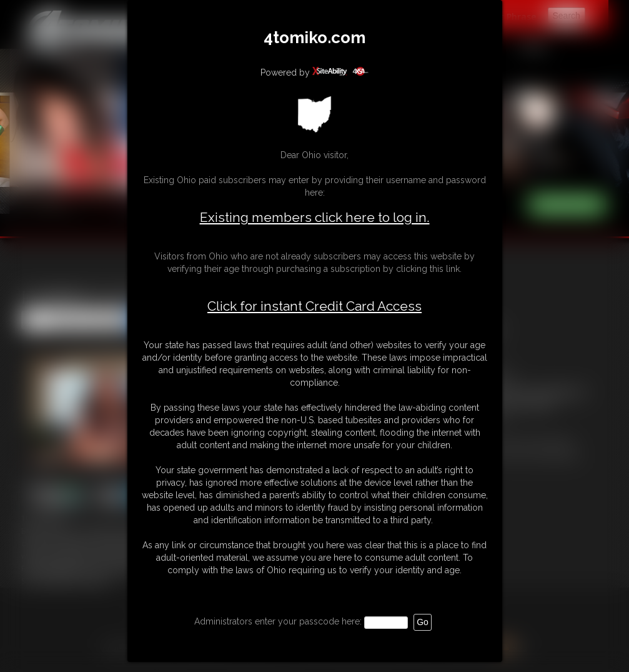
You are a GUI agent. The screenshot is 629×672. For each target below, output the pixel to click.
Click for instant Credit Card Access (314, 306)
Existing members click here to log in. (315, 217)
